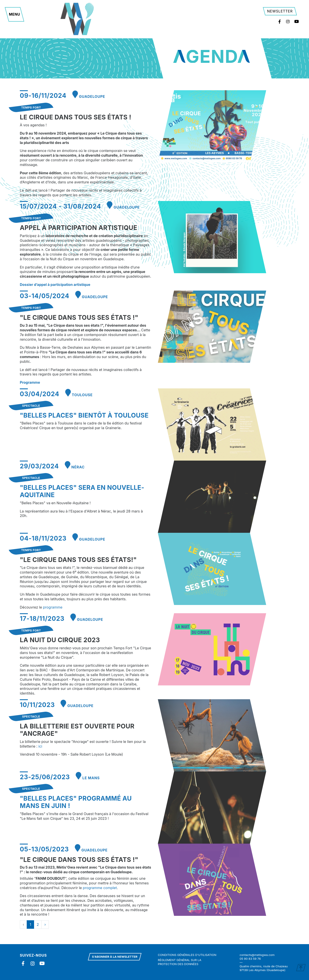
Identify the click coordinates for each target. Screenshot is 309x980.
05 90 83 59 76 (250, 959)
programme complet (100, 888)
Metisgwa (77, 19)
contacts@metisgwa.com (257, 955)
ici (40, 746)
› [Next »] (45, 925)
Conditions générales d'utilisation (187, 955)
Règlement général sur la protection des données (180, 962)
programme (53, 607)
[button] (14, 14)
